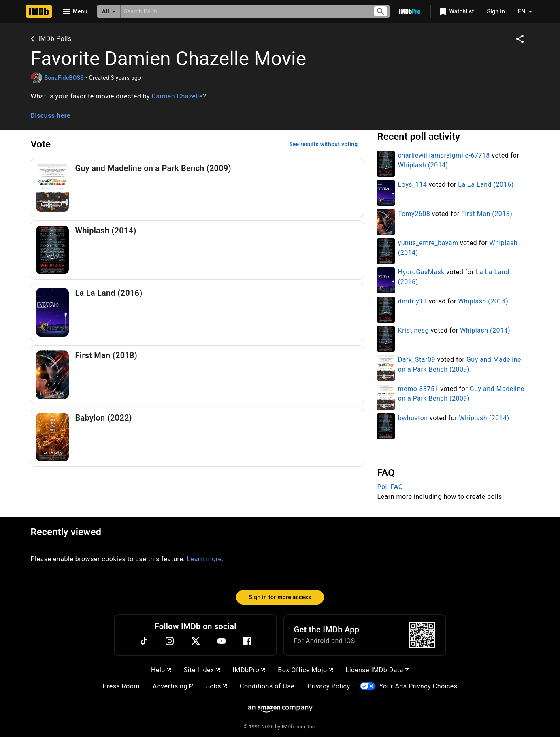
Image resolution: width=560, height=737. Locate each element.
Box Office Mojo (305, 670)
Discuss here (51, 116)
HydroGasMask (421, 272)
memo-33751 (418, 389)
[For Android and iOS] (422, 635)
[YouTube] (221, 641)
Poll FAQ (390, 487)
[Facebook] (247, 641)
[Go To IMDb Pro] (410, 11)
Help (161, 670)
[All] (109, 11)
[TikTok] (144, 641)
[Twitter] (196, 641)
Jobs (216, 686)
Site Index (202, 670)
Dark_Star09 (417, 360)
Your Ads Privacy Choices (418, 686)
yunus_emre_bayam (428, 243)
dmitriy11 (413, 301)
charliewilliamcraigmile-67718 (444, 155)
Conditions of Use (267, 686)
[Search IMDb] (244, 11)
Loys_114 (413, 185)
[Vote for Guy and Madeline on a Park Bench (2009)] (198, 188)
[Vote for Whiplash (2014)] (198, 250)
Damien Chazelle (177, 96)
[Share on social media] (520, 39)
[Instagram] (170, 641)
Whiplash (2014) (423, 165)
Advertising (173, 686)
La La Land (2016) (486, 185)
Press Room (121, 686)
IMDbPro (249, 670)
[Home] (39, 11)
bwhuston (413, 418)
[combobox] (244, 11)
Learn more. (205, 559)
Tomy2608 (414, 214)
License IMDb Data (377, 670)
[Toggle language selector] (523, 11)
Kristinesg (413, 330)
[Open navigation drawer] (75, 11)
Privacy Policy (329, 686)
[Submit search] (381, 12)
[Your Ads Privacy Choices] (368, 686)
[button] (280, 106)
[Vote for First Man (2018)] (198, 375)
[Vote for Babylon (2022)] (198, 437)
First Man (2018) (487, 214)
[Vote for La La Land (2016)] (198, 312)
